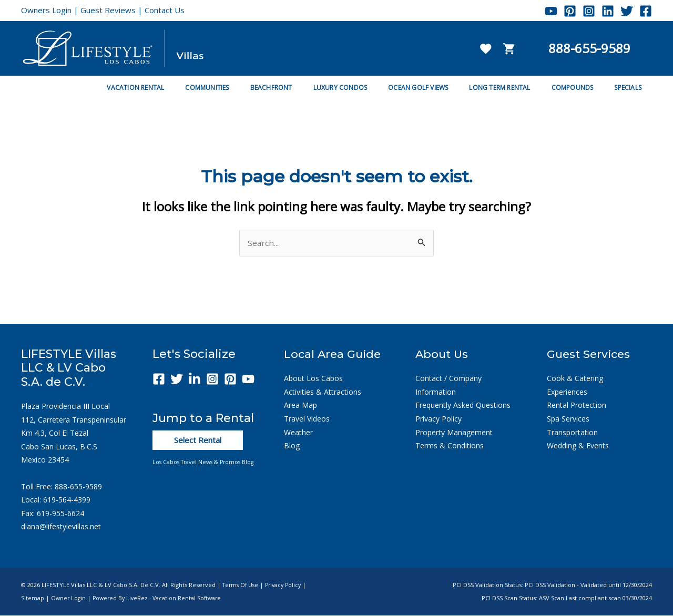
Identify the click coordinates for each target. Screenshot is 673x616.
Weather (298, 433)
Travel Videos (307, 419)
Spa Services (568, 419)
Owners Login (46, 10)
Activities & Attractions (323, 392)
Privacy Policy (439, 419)
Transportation (572, 433)
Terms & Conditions (450, 446)
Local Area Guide (334, 355)
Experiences (567, 392)
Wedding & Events (578, 446)
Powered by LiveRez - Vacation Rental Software (161, 599)
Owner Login (69, 599)
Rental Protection (577, 406)
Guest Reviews (108, 10)
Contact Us (165, 10)
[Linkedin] (608, 11)
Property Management (454, 433)
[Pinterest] (570, 11)
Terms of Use (242, 585)
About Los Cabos (313, 379)
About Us (443, 355)
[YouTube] (551, 11)
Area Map (300, 406)
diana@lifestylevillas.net (61, 527)
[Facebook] (646, 11)
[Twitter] (627, 11)
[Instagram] (589, 11)
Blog (292, 446)
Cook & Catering (575, 379)
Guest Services (590, 355)
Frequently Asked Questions (463, 406)
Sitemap (33, 599)
